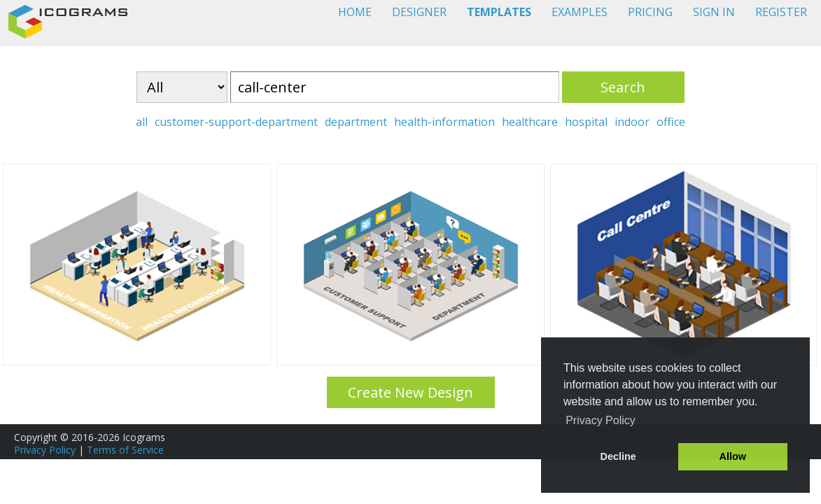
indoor (632, 122)
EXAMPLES (580, 12)
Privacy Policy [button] (601, 420)
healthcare (530, 122)
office (671, 122)
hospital (586, 122)
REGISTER (781, 12)
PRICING (650, 12)
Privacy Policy (45, 450)
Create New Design (410, 392)
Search (623, 87)
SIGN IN (714, 12)
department (356, 122)
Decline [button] (618, 456)
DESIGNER (419, 12)
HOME (355, 12)
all (142, 122)
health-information (444, 122)
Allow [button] (733, 456)
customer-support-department (236, 122)
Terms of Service (125, 450)
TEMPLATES (499, 12)
